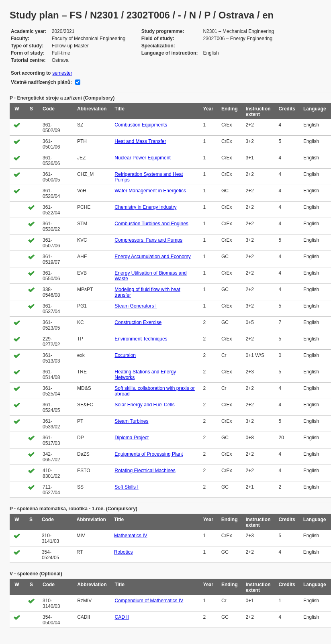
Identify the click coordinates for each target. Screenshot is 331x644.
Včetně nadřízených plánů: (41, 82)
